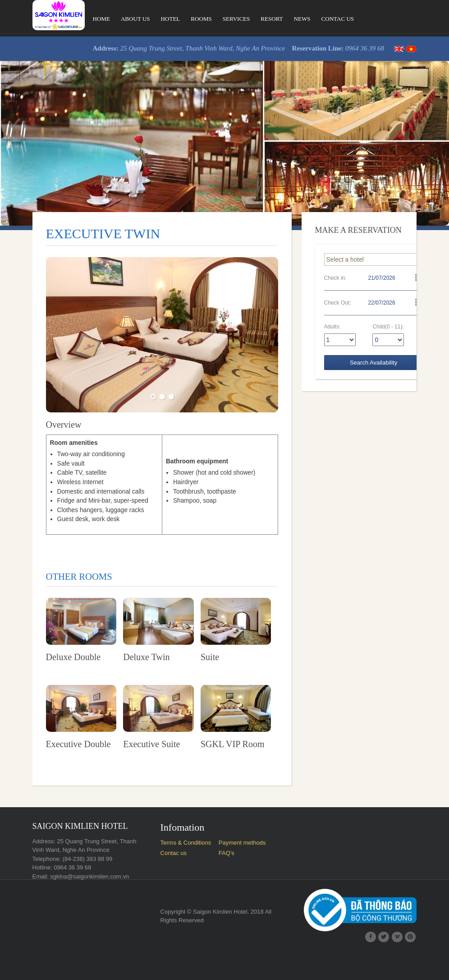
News (286, 19)
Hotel (153, 19)
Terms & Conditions (180, 871)
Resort (256, 19)
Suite (208, 681)
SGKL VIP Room (231, 773)
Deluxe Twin (136, 681)
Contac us (322, 19)
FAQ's (226, 882)
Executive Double (60, 773)
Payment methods (241, 871)
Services (220, 19)
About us (118, 19)
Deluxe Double (55, 681)
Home (83, 19)
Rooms (184, 19)
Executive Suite (142, 773)
